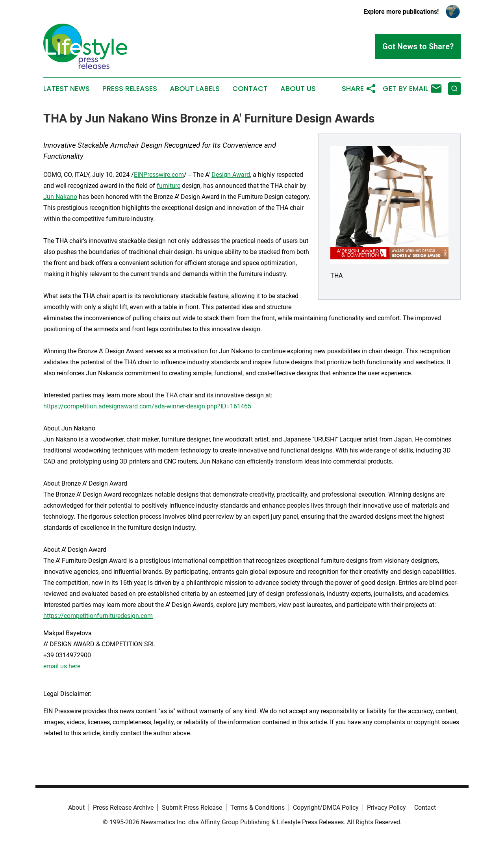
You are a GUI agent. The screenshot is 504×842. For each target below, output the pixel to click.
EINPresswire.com (159, 175)
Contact (250, 89)
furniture (169, 186)
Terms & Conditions (258, 808)
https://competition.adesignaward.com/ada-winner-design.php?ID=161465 (147, 406)
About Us (298, 89)
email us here (62, 666)
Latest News (67, 89)
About (76, 808)
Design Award (231, 175)
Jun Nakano (60, 197)
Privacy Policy (386, 808)
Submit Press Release (192, 808)
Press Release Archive (123, 808)
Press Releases (130, 89)
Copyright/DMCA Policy (326, 808)
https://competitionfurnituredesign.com (98, 616)
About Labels (195, 89)
